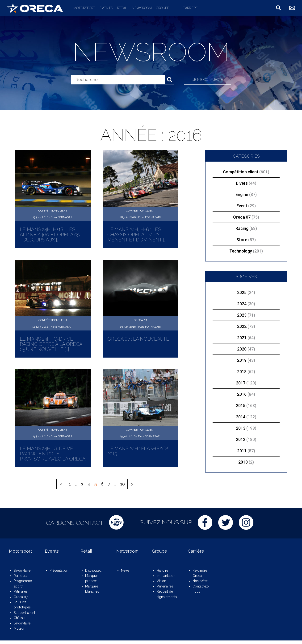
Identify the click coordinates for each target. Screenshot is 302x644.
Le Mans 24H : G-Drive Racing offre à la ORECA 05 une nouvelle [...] (51, 344)
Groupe (163, 8)
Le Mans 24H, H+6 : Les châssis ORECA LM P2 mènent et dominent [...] (137, 235)
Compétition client (246, 172)
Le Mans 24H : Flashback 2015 (138, 451)
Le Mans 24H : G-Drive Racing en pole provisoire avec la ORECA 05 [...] (52, 456)
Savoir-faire (22, 571)
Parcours (20, 576)
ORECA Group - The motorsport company (35, 8)
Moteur (19, 628)
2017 (241, 383)
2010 (243, 462)
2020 (242, 349)
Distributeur (94, 571)
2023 (242, 315)
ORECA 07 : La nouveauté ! (139, 339)
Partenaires (165, 586)
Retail (122, 8)
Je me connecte (208, 79)
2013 (241, 428)
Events (106, 8)
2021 (242, 338)
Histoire (162, 571)
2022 (242, 326)
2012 (241, 439)
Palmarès (21, 591)
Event (246, 206)
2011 (242, 451)
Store (246, 240)
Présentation (59, 571)
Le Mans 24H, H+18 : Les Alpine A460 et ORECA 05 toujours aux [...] (50, 235)
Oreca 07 (246, 217)
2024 (242, 304)
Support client (24, 613)
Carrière (190, 8)
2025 (242, 292)
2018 (242, 372)
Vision (161, 581)
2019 (242, 360)
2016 (242, 394)
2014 (241, 417)
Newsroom (142, 8)
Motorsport (84, 8)
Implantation (166, 576)
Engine (246, 194)
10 (123, 484)
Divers (246, 183)
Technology (246, 251)
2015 (241, 406)
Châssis (19, 618)
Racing (246, 228)
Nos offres (200, 581)
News (125, 571)
